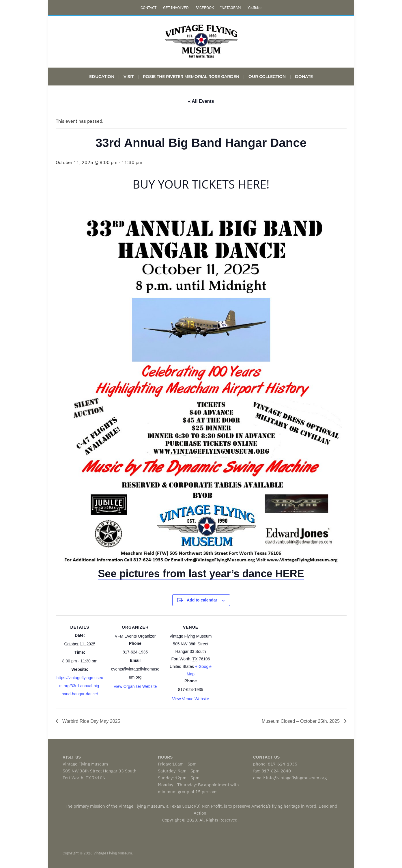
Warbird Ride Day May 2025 (91, 721)
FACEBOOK (205, 8)
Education (102, 77)
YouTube (255, 8)
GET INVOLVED (176, 8)
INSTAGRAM (231, 8)
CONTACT (148, 8)
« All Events (201, 101)
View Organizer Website (135, 686)
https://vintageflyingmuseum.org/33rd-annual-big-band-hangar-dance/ (80, 686)
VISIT (129, 77)
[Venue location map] (252, 655)
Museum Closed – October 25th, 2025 (301, 721)
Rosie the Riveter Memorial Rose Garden (191, 77)
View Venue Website (191, 699)
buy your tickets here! (201, 184)
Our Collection (267, 77)
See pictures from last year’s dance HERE (201, 574)
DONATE (304, 77)
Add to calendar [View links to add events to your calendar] (202, 600)
